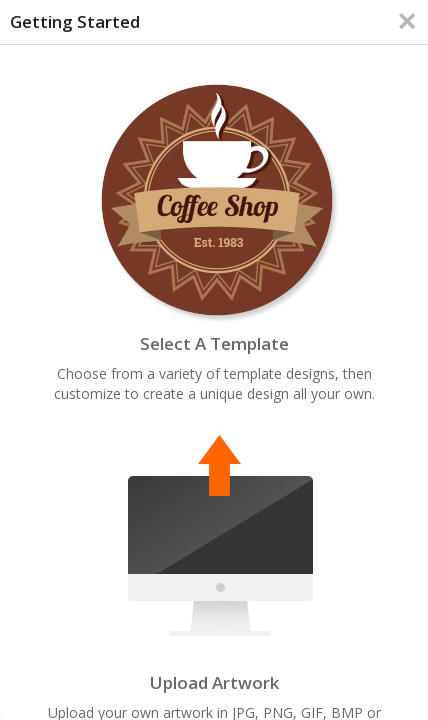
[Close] (407, 21)
